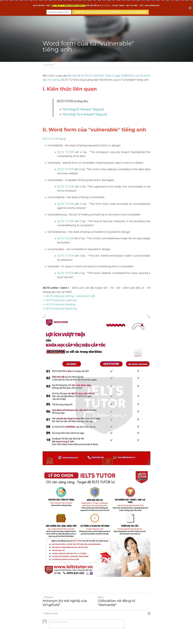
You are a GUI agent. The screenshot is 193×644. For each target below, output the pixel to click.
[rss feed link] (149, 613)
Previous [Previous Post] (48, 597)
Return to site (50, 613)
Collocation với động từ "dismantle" (116, 603)
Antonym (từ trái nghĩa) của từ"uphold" (65, 603)
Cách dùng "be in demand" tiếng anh (85, 114)
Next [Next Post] (101, 597)
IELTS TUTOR (51, 139)
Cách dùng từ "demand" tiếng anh (83, 109)
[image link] (97, 523)
